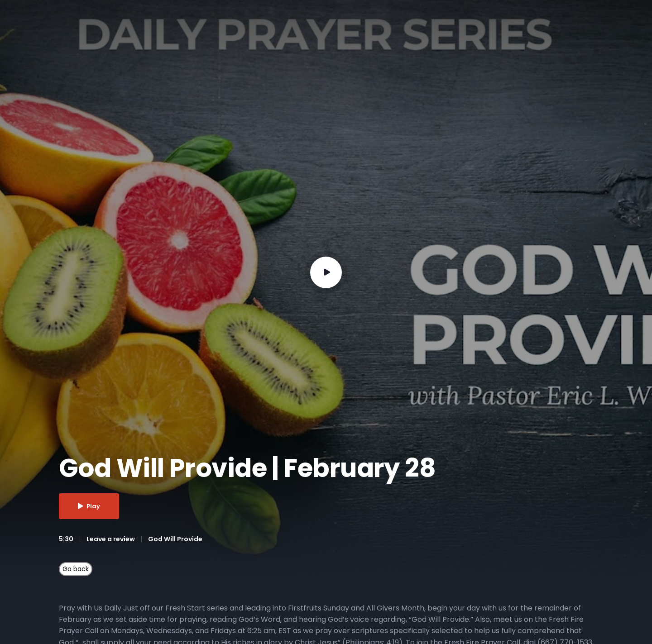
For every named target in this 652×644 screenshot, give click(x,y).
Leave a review (111, 539)
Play (89, 506)
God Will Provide (175, 539)
